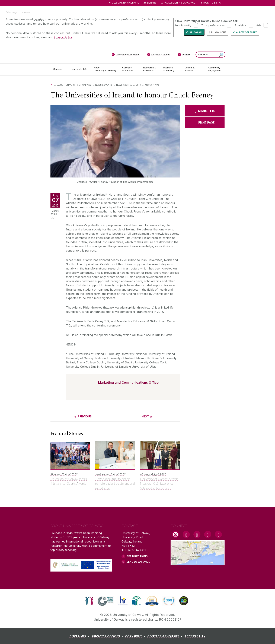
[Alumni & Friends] (194, 69)
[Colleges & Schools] (130, 69)
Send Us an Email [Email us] (138, 562)
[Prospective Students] (126, 55)
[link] (89, 601)
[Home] (52, 85)
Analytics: (241, 25)
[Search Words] (210, 55)
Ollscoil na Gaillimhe (125, 3)
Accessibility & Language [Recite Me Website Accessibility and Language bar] (178, 3)
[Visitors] (184, 55)
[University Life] (80, 69)
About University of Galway (74, 85)
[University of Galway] (76, 54)
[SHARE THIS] (205, 111)
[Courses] (60, 69)
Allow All (196, 32)
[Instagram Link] (175, 534)
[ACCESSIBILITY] (195, 636)
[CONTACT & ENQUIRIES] (166, 636)
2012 (138, 85)
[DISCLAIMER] (80, 636)
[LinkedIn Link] (208, 534)
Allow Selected (247, 32)
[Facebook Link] (186, 534)
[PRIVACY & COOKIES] (108, 636)
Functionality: (183, 25)
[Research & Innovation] (151, 69)
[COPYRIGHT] (136, 636)
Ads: (259, 25)
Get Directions (137, 556)
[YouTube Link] (197, 534)
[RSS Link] (218, 534)
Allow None (219, 32)
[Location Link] (198, 563)
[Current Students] (159, 55)
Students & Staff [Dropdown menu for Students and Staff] (212, 3)
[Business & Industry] (171, 69)
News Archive (124, 85)
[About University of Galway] (105, 69)
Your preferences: (213, 25)
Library (152, 3)
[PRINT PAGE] (205, 122)
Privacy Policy (63, 37)
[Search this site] (221, 55)
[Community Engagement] (215, 69)
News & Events (104, 85)
